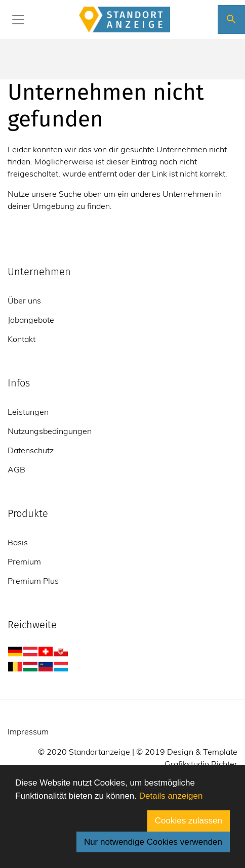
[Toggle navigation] (18, 20)
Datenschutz (31, 450)
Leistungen (28, 412)
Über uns (24, 300)
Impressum (28, 731)
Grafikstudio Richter (201, 764)
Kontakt (22, 339)
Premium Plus (33, 581)
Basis (18, 542)
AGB (16, 469)
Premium (24, 561)
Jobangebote (31, 320)
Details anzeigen (171, 796)
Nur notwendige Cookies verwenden (153, 842)
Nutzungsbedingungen (50, 431)
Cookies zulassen (189, 821)
